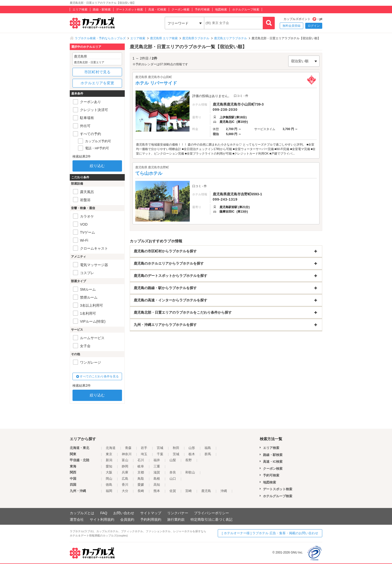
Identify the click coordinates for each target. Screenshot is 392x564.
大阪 (109, 472)
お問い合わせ (124, 513)
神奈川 (127, 454)
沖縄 (224, 491)
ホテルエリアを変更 (97, 83)
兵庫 (125, 472)
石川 (141, 460)
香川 (125, 485)
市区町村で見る (97, 72)
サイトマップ (151, 513)
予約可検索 (202, 10)
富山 (125, 460)
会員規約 (127, 519)
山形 (192, 448)
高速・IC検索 (157, 10)
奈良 (173, 472)
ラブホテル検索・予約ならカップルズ (100, 38)
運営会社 (77, 519)
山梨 (173, 460)
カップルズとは (82, 513)
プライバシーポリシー (211, 513)
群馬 (208, 454)
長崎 (141, 491)
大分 (125, 491)
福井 (157, 460)
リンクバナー (178, 513)
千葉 (160, 454)
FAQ (104, 513)
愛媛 (141, 485)
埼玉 (144, 454)
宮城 (160, 448)
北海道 (111, 448)
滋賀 (157, 472)
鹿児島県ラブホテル (196, 38)
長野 (188, 460)
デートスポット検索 (129, 10)
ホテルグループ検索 (246, 10)
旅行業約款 (176, 519)
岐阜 (141, 466)
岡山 (109, 479)
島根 (157, 479)
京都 (141, 472)
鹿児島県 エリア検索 (164, 38)
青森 (128, 448)
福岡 (109, 491)
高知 (157, 485)
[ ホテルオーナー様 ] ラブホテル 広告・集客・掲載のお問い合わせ (270, 533)
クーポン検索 (180, 10)
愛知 (109, 466)
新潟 (109, 460)
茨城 (176, 454)
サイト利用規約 (102, 519)
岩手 (144, 448)
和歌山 (190, 472)
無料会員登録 (291, 26)
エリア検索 (80, 10)
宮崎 (188, 491)
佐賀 (173, 491)
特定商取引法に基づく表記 (211, 519)
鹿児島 (206, 491)
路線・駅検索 (102, 10)
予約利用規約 (151, 519)
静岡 (125, 466)
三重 (157, 466)
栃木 (192, 454)
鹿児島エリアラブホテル (230, 38)
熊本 (157, 491)
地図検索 (221, 10)
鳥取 (141, 479)
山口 (173, 479)
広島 (125, 479)
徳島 (109, 485)
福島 (208, 448)
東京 (109, 454)
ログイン (314, 26)
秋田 (176, 448)
